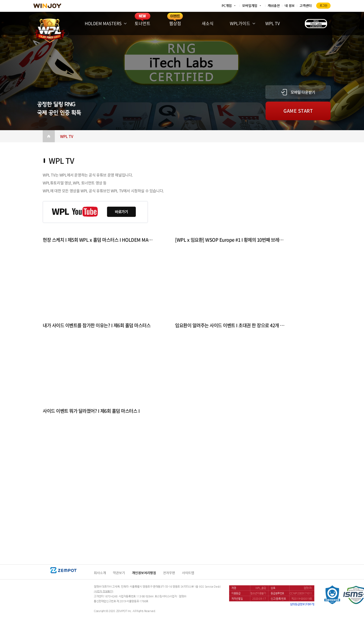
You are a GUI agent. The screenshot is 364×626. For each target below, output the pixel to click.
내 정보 (290, 6)
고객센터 (305, 6)
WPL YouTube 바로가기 (95, 212)
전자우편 (169, 573)
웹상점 (175, 23)
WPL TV (273, 23)
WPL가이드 (240, 23)
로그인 (323, 6)
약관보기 (119, 573)
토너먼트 (143, 23)
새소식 (208, 23)
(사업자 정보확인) (104, 591)
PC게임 (227, 6)
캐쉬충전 (274, 6)
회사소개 (100, 573)
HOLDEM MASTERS (103, 23)
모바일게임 (250, 6)
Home (49, 136)
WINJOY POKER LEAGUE (50, 30)
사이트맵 (188, 573)
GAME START (298, 111)
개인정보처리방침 (144, 573)
